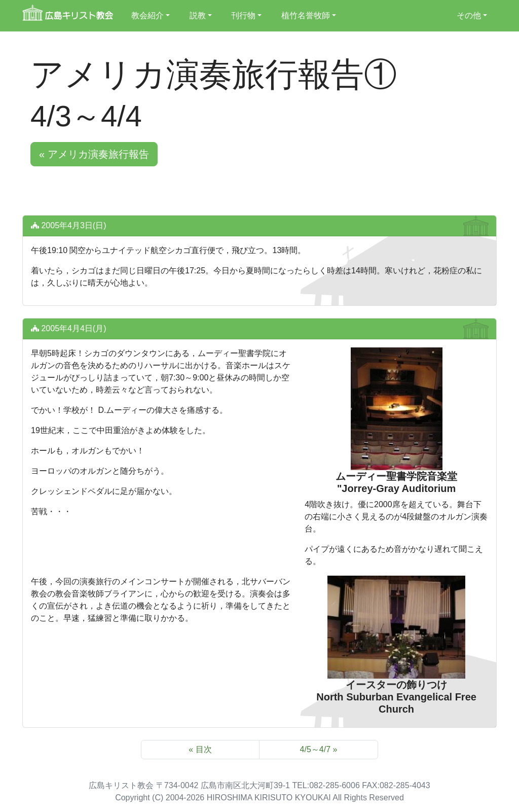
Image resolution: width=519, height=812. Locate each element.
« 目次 (200, 749)
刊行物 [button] (243, 15)
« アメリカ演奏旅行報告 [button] (94, 154)
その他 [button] (469, 15)
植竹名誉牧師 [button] (306, 15)
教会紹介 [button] (147, 15)
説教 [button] (198, 15)
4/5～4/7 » (319, 749)
